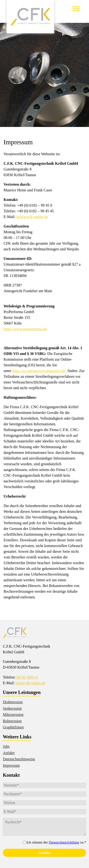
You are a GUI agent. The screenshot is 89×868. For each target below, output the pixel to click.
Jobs (6, 746)
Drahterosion (13, 702)
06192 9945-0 (27, 677)
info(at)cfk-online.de (32, 217)
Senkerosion (12, 708)
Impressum (11, 765)
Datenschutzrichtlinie (64, 842)
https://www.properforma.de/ (26, 329)
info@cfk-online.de (30, 683)
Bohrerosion (12, 721)
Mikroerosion (13, 715)
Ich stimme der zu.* (56, 842)
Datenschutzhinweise (19, 759)
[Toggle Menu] (76, 9)
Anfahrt (9, 753)
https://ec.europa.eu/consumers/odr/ (39, 371)
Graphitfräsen (13, 727)
